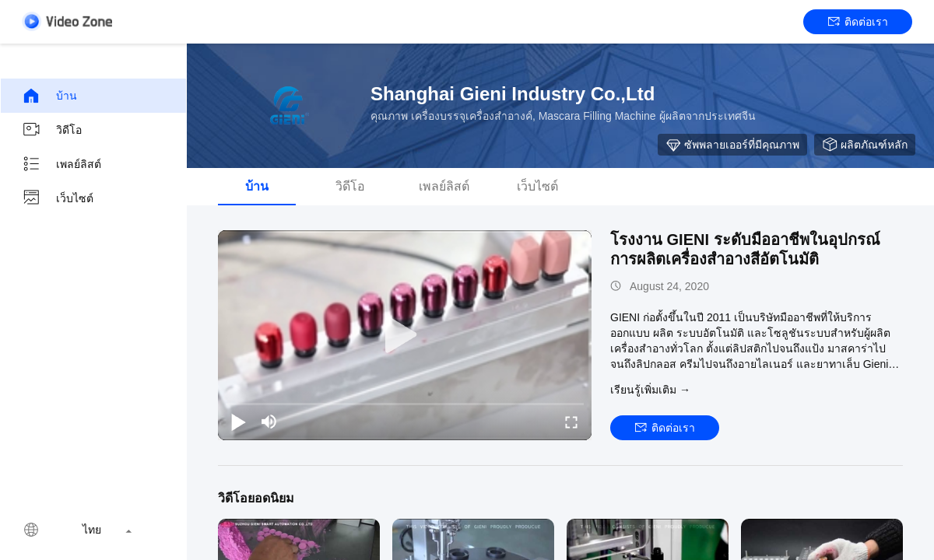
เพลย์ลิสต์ (61, 164)
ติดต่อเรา (858, 22)
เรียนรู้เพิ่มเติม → (650, 390)
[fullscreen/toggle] (571, 422)
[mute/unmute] (269, 422)
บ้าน (49, 96)
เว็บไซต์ (58, 198)
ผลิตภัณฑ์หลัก (865, 145)
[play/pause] (238, 422)
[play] (405, 335)
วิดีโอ (52, 130)
